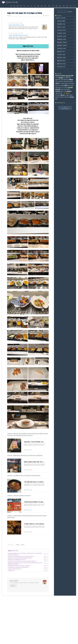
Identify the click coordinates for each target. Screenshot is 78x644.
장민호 (73, 83)
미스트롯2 (58, 91)
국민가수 (57, 83)
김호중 (66, 83)
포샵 (56, 85)
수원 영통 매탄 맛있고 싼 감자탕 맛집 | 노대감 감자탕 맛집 (18, 587)
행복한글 (62, 39)
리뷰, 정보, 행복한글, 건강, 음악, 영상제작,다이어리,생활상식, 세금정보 (24, 602)
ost (66, 95)
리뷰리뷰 (9, 16)
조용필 (71, 81)
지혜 (67, 6)
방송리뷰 (62, 36)
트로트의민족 (67, 97)
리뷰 (35, 6)
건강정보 (62, 33)
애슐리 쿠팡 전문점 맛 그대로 (16, 25)
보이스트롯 (58, 89)
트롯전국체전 (66, 81)
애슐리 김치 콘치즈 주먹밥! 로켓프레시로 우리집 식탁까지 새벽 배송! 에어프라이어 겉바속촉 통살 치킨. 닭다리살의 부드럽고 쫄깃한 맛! (24, 28)
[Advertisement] (28, 550)
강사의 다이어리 (12, 3)
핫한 (21, 6)
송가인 (62, 89)
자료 (14, 6)
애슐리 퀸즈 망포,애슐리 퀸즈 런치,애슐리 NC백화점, (25, 13)
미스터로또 (58, 95)
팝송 (57, 6)
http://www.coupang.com (14, 23)
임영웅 (72, 76)
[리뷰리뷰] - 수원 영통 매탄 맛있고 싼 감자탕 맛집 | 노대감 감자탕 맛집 (24, 476)
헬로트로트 (58, 80)
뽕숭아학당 (66, 80)
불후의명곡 (68, 78)
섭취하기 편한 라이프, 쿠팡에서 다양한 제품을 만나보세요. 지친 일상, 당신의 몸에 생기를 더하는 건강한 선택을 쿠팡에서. (28, 38)
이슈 (24, 6)
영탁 (56, 99)
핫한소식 (61, 27)
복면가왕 (68, 76)
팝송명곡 (61, 52)
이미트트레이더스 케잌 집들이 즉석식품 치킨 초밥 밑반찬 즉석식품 (19, 577)
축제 (18, 6)
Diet (31, 6)
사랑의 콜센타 (67, 89)
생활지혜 (61, 61)
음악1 (45, 6)
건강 (28, 6)
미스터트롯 (62, 83)
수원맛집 (66, 87)
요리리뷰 (61, 67)
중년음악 (62, 42)
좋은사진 (62, 64)
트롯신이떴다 (58, 87)
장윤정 (62, 80)
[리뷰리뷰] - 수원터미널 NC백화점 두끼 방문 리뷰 (19, 496)
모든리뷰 (57, 97)
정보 (60, 6)
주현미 (57, 81)
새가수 (57, 78)
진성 (65, 78)
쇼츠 (70, 6)
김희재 (62, 91)
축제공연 (61, 24)
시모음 (65, 91)
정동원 (66, 85)
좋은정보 (62, 58)
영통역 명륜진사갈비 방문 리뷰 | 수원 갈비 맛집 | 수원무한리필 (19, 585)
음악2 (49, 6)
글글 (38, 6)
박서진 (59, 85)
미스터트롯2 (62, 76)
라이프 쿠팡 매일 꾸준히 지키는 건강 (18, 35)
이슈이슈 (62, 30)
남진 (62, 87)
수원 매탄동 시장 (11, 590)
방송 (42, 6)
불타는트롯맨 (70, 95)
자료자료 (61, 21)
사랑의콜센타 (66, 93)
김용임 (62, 85)
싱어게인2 (61, 81)
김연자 (72, 85)
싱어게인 (61, 93)
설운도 (69, 85)
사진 (63, 6)
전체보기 (61, 18)
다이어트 (61, 55)
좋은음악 (62, 46)
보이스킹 (57, 76)
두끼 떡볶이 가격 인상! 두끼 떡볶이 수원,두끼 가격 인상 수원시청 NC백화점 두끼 (22, 581)
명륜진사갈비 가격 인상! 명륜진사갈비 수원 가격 (16, 579)
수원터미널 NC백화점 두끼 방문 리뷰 (14, 588)
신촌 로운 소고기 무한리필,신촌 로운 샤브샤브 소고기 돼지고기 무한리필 (20, 576)
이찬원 (70, 83)
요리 (53, 6)
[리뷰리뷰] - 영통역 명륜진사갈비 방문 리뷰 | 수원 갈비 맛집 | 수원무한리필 (25, 456)
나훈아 (57, 93)
